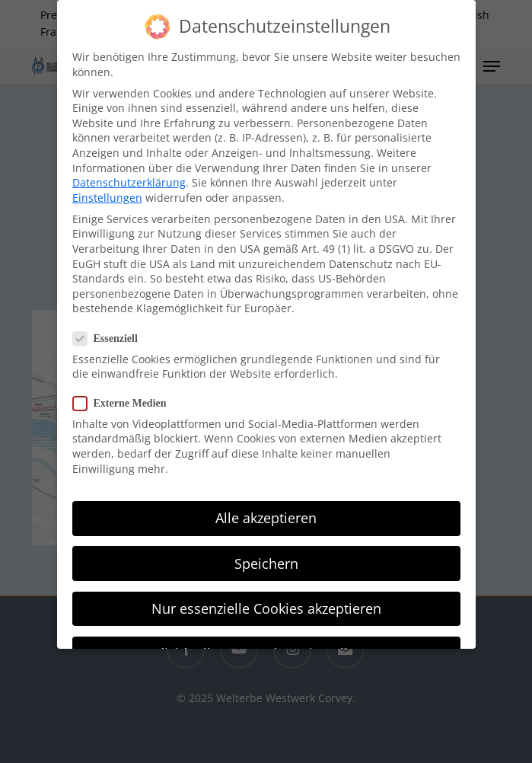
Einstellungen (107, 188)
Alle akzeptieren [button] (266, 509)
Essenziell (111, 329)
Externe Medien (126, 394)
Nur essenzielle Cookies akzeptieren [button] (266, 599)
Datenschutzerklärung (129, 174)
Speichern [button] (266, 554)
